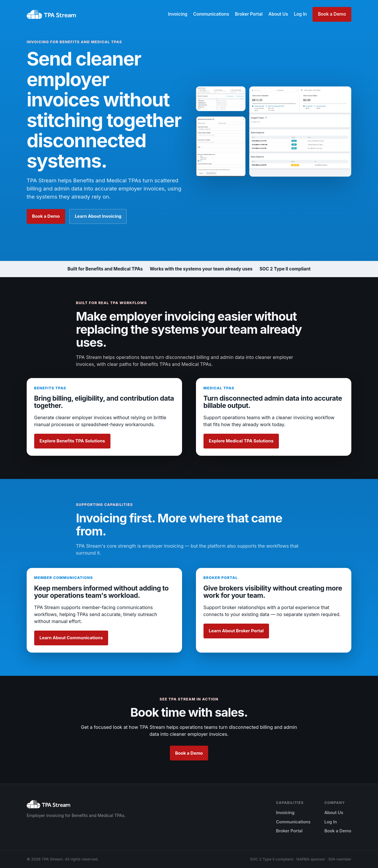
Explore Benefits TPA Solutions (72, 441)
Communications (211, 14)
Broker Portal (249, 14)
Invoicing (178, 14)
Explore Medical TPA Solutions (241, 441)
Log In (300, 14)
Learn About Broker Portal (236, 631)
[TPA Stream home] (51, 14)
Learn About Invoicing (98, 216)
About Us (278, 14)
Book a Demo (332, 14)
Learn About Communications (71, 638)
